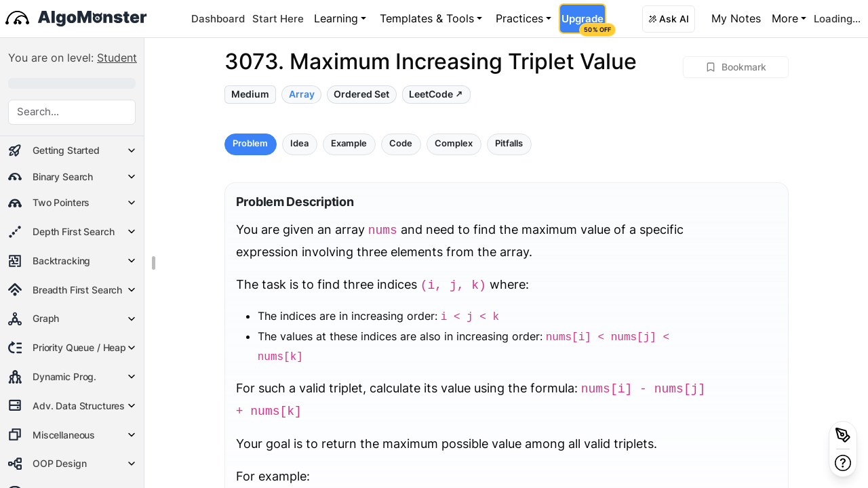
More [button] (785, 18)
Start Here (278, 19)
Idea (299, 143)
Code (401, 143)
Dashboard (218, 19)
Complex (454, 143)
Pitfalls (509, 143)
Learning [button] (336, 18)
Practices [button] (519, 18)
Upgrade (584, 23)
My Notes (736, 18)
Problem (250, 143)
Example (349, 143)
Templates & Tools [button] (427, 18)
